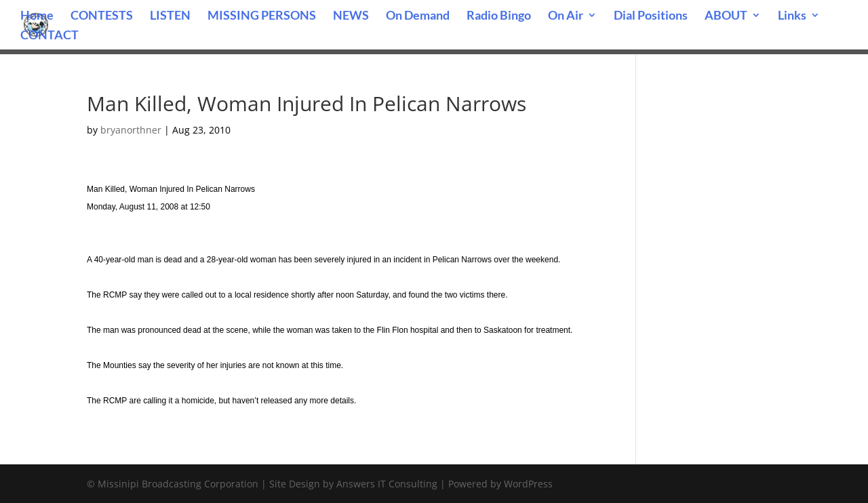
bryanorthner (131, 130)
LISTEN (170, 16)
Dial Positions (651, 16)
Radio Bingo (499, 16)
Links (792, 16)
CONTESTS (102, 16)
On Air (566, 16)
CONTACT (50, 36)
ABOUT (726, 16)
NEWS (351, 16)
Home (37, 16)
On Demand (418, 16)
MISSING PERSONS (262, 16)
